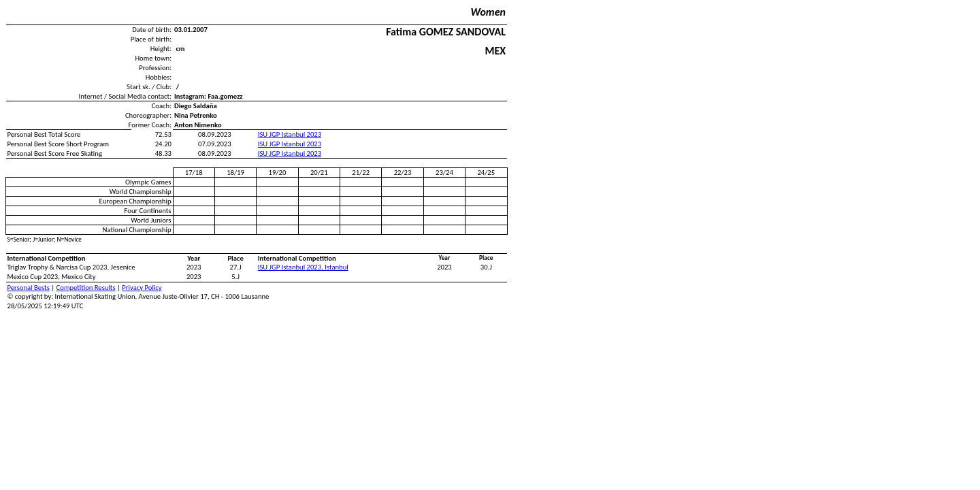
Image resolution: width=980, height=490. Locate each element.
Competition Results (86, 288)
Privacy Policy (142, 288)
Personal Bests (29, 288)
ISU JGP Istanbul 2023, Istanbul (303, 267)
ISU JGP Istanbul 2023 (290, 134)
